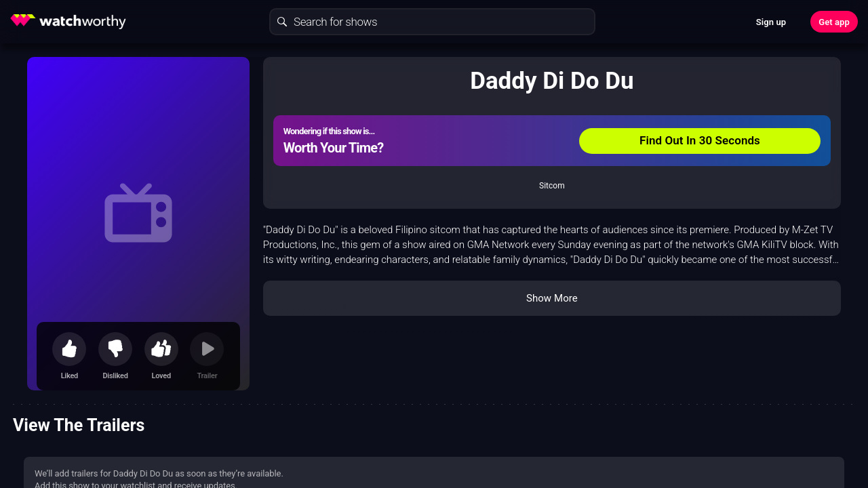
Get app (834, 22)
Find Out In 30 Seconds (700, 140)
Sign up (771, 22)
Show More (552, 298)
